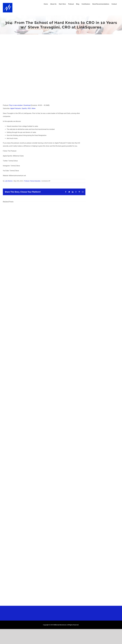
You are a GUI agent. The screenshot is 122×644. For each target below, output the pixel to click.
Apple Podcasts (16, 108)
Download (27, 105)
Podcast (27, 181)
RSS (29, 108)
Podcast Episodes (35, 181)
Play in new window (16, 105)
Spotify (24, 108)
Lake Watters (9, 181)
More (34, 108)
